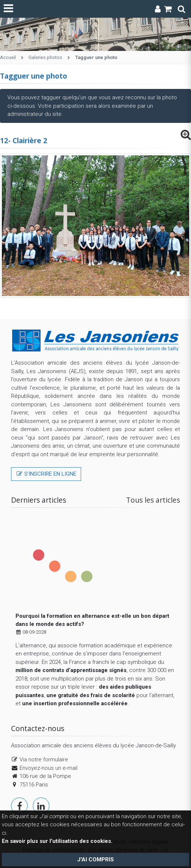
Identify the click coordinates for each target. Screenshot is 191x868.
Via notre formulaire (44, 759)
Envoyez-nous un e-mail (48, 768)
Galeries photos (45, 57)
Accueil (8, 57)
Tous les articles (153, 500)
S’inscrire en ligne (46, 474)
